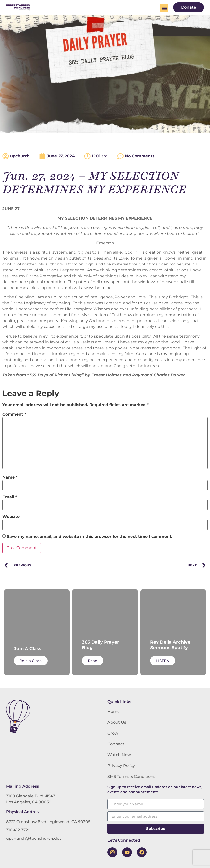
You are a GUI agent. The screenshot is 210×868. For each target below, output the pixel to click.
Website (11, 517)
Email (10, 497)
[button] (164, 8)
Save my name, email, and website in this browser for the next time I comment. (90, 537)
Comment (14, 414)
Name (10, 477)
